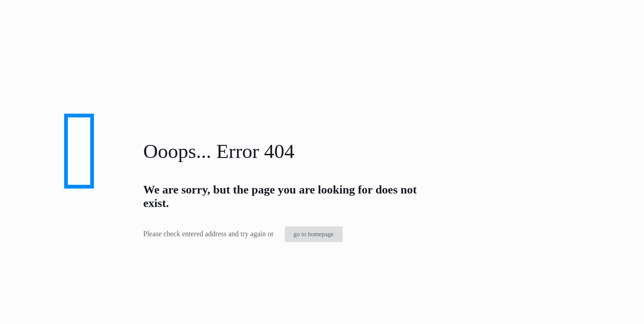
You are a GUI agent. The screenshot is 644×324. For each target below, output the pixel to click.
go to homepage (314, 234)
